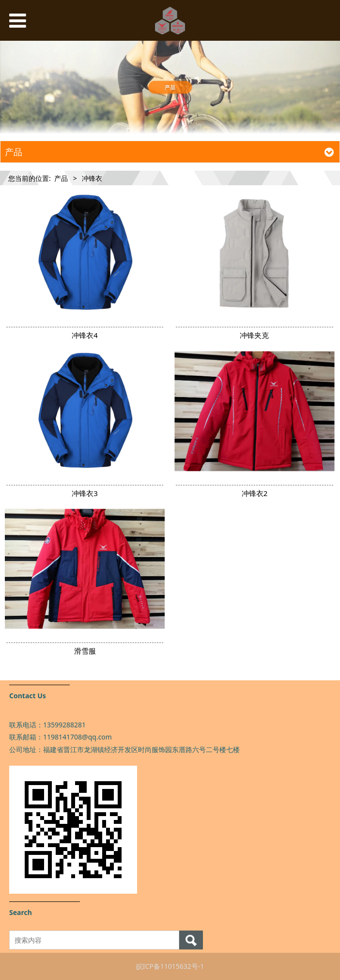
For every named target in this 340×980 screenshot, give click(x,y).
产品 (61, 178)
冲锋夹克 (254, 335)
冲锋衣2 (255, 493)
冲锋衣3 (85, 493)
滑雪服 (85, 651)
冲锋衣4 (85, 335)
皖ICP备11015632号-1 (170, 966)
